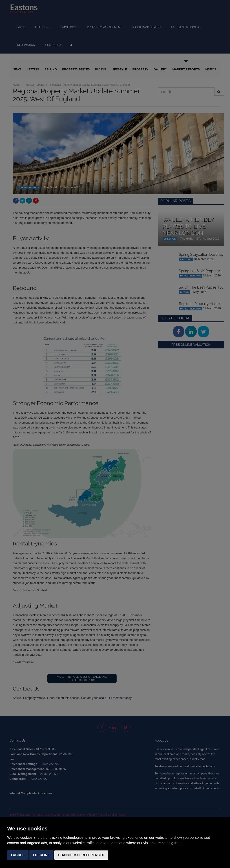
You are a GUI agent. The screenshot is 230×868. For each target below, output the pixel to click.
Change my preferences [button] (81, 855)
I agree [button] (18, 855)
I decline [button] (42, 855)
